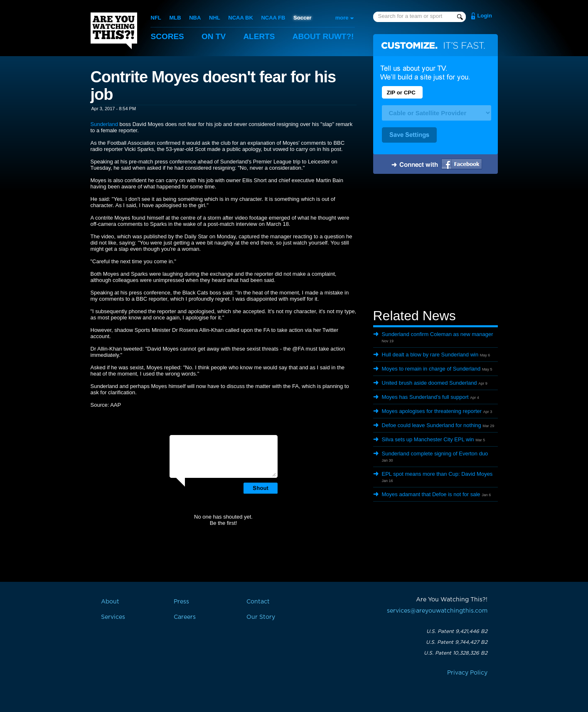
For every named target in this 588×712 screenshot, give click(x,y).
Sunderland (105, 124)
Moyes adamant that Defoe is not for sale (431, 494)
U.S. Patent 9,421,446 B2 (457, 631)
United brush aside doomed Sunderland (429, 383)
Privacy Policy (467, 673)
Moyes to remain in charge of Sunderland (431, 369)
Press (181, 602)
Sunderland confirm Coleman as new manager (438, 334)
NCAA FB (273, 18)
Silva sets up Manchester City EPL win (428, 439)
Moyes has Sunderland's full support (425, 397)
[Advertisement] (435, 242)
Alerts (259, 36)
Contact (258, 602)
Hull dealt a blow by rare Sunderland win (430, 355)
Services (113, 617)
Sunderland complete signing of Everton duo (435, 454)
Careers (185, 617)
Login (485, 16)
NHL (215, 18)
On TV (214, 36)
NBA (195, 18)
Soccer (302, 18)
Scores (167, 36)
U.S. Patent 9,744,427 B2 (457, 642)
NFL (156, 18)
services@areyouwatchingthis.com (437, 611)
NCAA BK (240, 18)
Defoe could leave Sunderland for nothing (432, 425)
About (323, 36)
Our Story (261, 617)
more (342, 18)
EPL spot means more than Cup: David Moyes (437, 474)
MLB (175, 18)
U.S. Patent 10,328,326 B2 (456, 653)
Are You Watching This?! (114, 31)
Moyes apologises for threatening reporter (432, 411)
